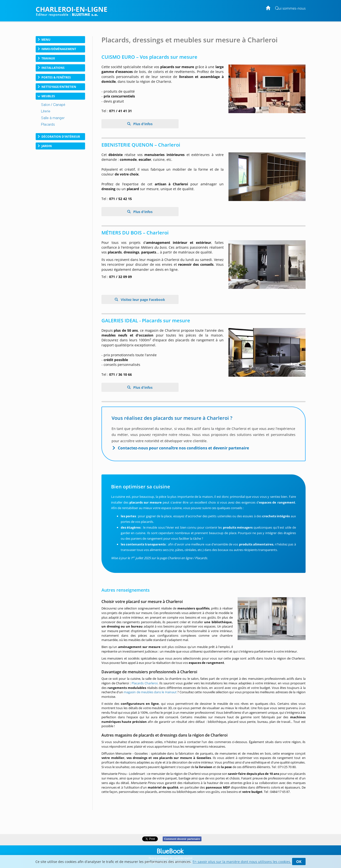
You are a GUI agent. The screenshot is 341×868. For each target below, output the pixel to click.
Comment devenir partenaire (182, 839)
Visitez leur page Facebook (142, 300)
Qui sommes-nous (290, 9)
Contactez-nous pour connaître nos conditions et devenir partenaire (183, 448)
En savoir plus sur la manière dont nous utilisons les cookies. (242, 862)
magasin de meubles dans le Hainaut (150, 692)
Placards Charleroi (145, 683)
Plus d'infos (142, 124)
